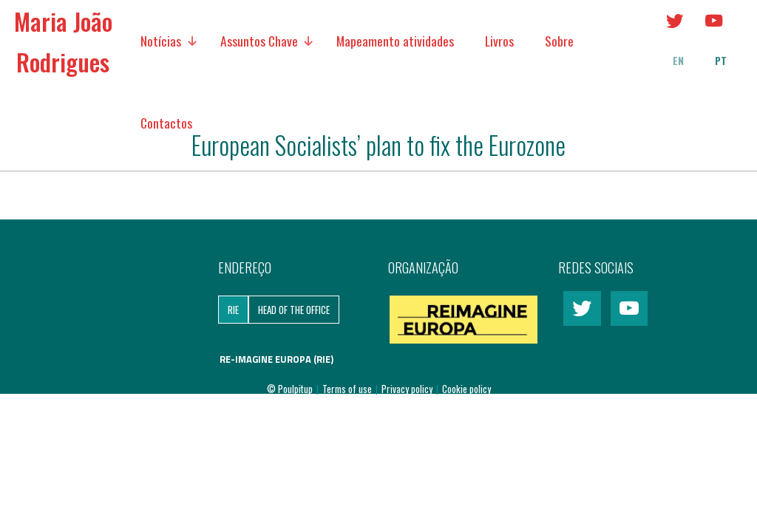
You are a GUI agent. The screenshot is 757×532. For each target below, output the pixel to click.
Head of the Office (294, 310)
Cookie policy (466, 389)
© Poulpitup (290, 389)
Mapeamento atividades (395, 41)
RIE (233, 310)
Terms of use (348, 389)
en (678, 61)
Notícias (161, 41)
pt (721, 61)
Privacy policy (408, 389)
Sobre (559, 41)
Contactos (166, 123)
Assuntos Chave (259, 41)
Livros (499, 41)
